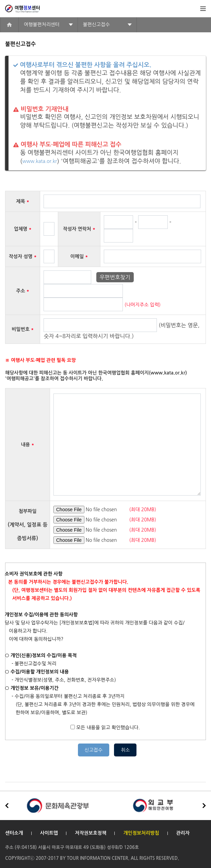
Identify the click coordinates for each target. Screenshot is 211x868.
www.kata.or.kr (40, 161)
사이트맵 (49, 833)
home (9, 25)
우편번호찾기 (115, 277)
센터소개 (14, 833)
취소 (125, 750)
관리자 (183, 833)
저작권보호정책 (91, 833)
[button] (204, 806)
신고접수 (94, 750)
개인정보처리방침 (141, 833)
